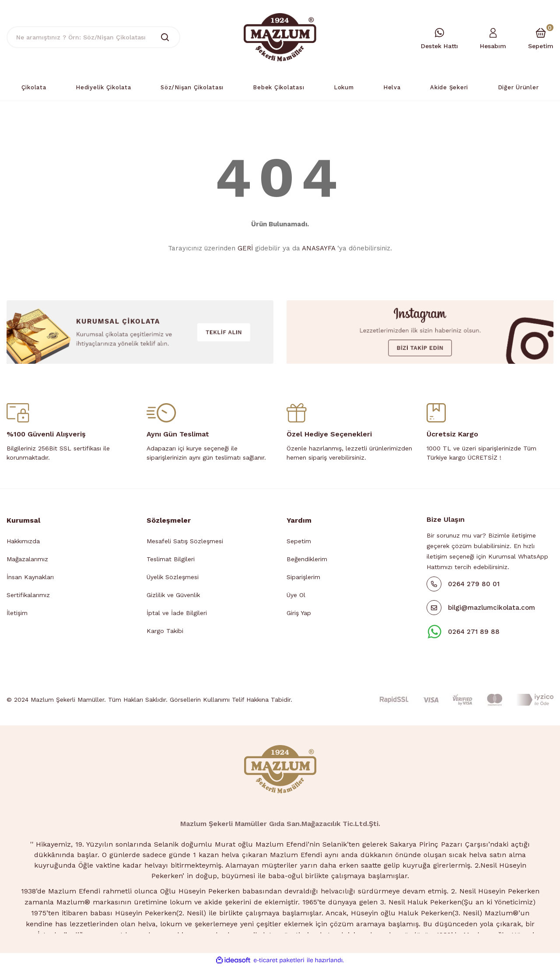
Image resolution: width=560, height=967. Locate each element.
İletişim (17, 613)
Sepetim (299, 541)
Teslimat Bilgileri (171, 559)
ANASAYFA (318, 248)
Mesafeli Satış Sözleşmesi (185, 541)
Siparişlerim (303, 577)
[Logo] (280, 37)
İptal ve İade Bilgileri (177, 613)
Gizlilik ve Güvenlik (173, 595)
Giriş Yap (299, 613)
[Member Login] (493, 37)
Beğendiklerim (307, 559)
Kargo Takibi (165, 631)
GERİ (245, 248)
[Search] (93, 37)
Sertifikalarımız (28, 595)
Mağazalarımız (27, 559)
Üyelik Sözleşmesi (173, 577)
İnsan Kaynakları (30, 577)
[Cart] (541, 37)
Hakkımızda (23, 541)
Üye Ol (296, 595)
